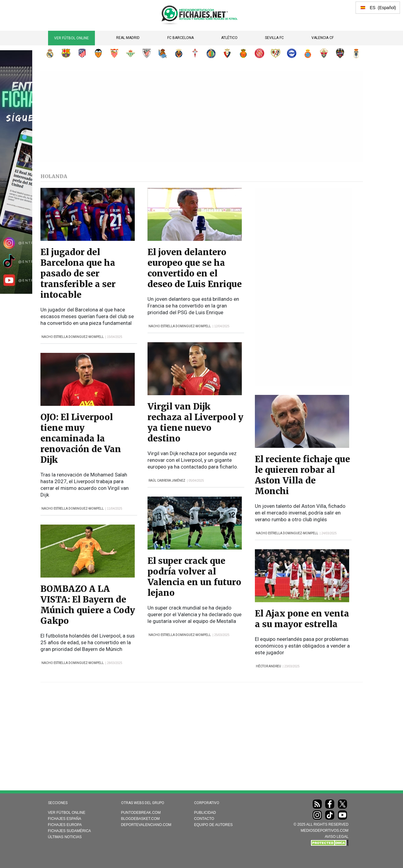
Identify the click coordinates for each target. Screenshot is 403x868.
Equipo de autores (213, 825)
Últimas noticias (65, 837)
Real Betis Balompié (130, 53)
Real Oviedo (356, 53)
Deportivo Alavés (292, 53)
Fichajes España (65, 819)
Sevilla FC (274, 38)
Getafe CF (211, 53)
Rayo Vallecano (276, 53)
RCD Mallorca (243, 53)
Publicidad (205, 813)
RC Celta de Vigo (195, 53)
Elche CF (324, 53)
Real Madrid (128, 38)
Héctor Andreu (268, 666)
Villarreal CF (179, 53)
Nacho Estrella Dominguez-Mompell (73, 337)
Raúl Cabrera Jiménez (167, 481)
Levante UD (340, 53)
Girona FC (259, 53)
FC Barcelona (181, 38)
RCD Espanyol (308, 53)
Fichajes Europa (65, 825)
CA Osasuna (227, 53)
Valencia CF (323, 38)
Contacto (204, 819)
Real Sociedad (163, 53)
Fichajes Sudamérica (69, 831)
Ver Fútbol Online (71, 38)
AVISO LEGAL (337, 837)
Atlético (229, 38)
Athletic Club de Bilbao (147, 53)
